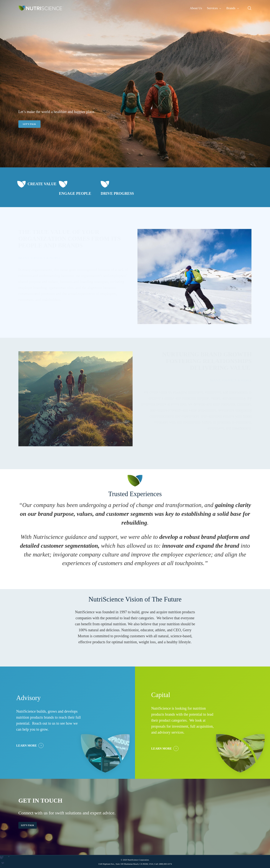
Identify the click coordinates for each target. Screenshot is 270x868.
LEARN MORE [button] (26, 746)
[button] (29, 124)
